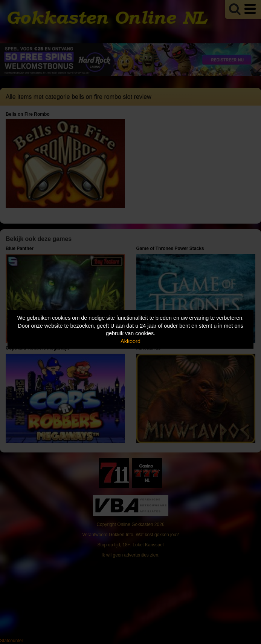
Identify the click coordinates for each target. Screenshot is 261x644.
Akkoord (130, 341)
